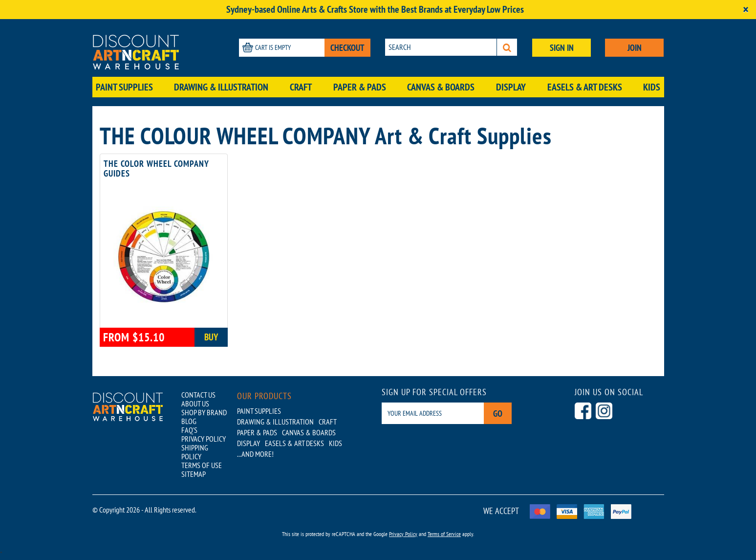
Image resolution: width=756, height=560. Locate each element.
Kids (652, 87)
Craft (301, 87)
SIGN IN (562, 48)
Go (498, 414)
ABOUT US (195, 403)
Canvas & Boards (441, 87)
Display (511, 87)
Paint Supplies (124, 87)
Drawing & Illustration (221, 87)
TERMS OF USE (202, 465)
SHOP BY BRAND (204, 412)
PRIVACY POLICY (204, 439)
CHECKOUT (347, 48)
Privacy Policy (403, 534)
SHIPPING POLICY (195, 452)
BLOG (189, 421)
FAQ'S (189, 430)
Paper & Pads (360, 87)
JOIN (635, 48)
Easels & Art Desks (585, 87)
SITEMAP (194, 474)
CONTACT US (198, 395)
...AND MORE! (255, 454)
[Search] (507, 47)
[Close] (746, 10)
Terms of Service (444, 534)
